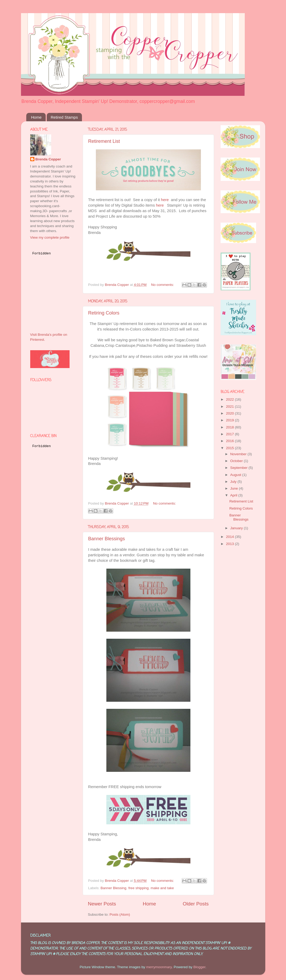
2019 (230, 420)
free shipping (139, 888)
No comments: (163, 285)
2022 (230, 399)
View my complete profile (50, 237)
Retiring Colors (104, 313)
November (239, 454)
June (235, 488)
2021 (230, 407)
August (236, 475)
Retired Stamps (64, 117)
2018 (230, 427)
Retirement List (104, 141)
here (165, 200)
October (237, 461)
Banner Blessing (113, 888)
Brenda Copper (48, 159)
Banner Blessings (107, 539)
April (234, 495)
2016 (230, 441)
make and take (162, 888)
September (240, 468)
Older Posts (196, 904)
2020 (230, 413)
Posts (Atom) (120, 915)
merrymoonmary (159, 967)
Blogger (199, 967)
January (237, 528)
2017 (230, 434)
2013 (230, 544)
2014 (230, 537)
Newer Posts (102, 904)
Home (36, 117)
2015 (230, 448)
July (234, 482)
